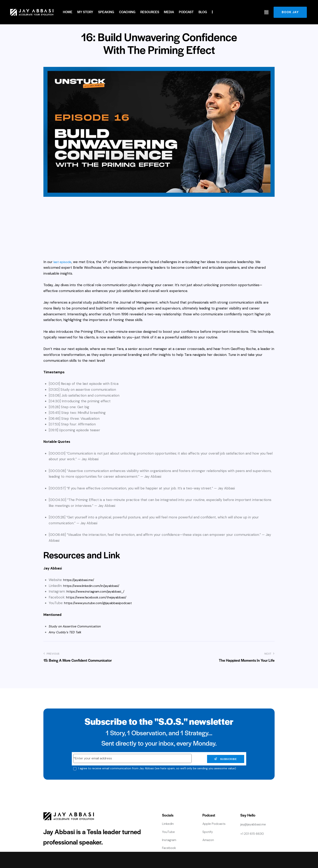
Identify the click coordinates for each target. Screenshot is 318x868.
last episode (63, 262)
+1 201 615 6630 (253, 833)
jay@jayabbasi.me (254, 824)
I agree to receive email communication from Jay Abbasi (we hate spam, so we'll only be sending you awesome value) (157, 768)
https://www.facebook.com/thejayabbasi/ (99, 597)
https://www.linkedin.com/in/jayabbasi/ (94, 586)
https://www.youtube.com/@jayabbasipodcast (100, 603)
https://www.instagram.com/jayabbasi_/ (98, 591)
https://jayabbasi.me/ (80, 580)
